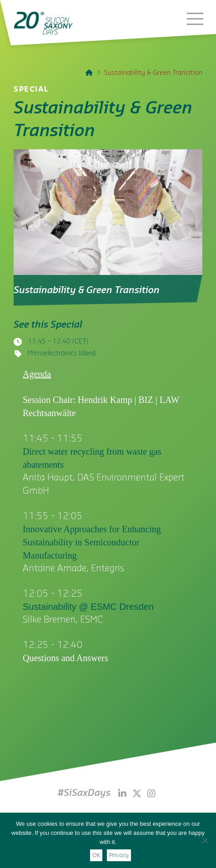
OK (96, 855)
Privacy (119, 855)
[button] (195, 19)
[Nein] (205, 840)
